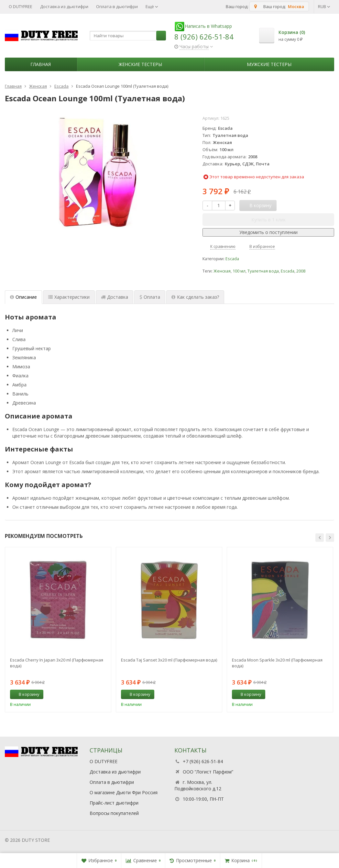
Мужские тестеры (269, 64)
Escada (232, 259)
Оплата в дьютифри (117, 6)
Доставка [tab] (115, 297)
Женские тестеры (140, 64)
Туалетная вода (263, 271)
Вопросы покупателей (114, 813)
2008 (301, 271)
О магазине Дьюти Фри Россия (124, 792)
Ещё (152, 6)
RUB (324, 6)
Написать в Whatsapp (203, 26)
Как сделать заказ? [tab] (195, 297)
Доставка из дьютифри (64, 6)
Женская (222, 271)
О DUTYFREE (21, 6)
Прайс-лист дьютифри (114, 803)
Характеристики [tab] (69, 297)
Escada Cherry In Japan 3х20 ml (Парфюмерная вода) (57, 663)
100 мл (239, 271)
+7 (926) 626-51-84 (203, 761)
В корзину (26, 694)
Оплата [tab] (150, 297)
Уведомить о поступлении (268, 232)
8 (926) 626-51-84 (204, 37)
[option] (58, 630)
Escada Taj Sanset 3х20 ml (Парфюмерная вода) (169, 660)
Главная (41, 64)
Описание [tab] (23, 297)
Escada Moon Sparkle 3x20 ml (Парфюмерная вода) (277, 663)
